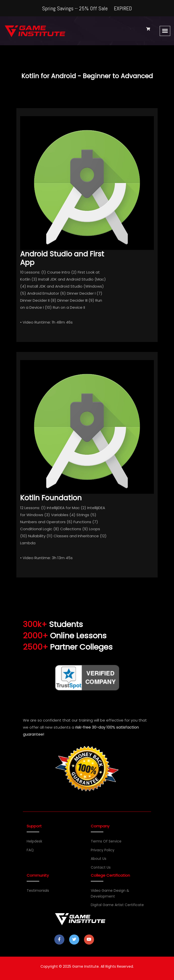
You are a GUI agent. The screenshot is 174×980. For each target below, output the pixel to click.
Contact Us (101, 867)
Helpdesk (34, 841)
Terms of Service (106, 841)
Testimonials (38, 890)
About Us (99, 859)
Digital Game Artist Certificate (117, 905)
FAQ (30, 850)
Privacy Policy (103, 850)
